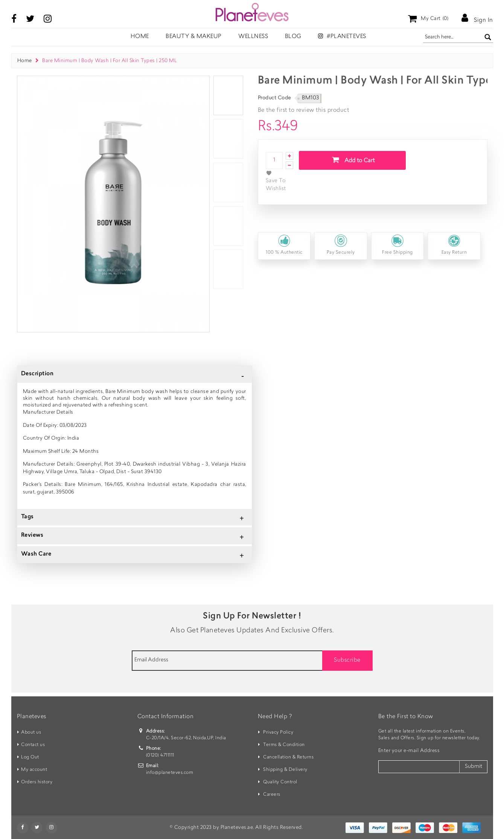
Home (25, 61)
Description (37, 374)
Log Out (30, 757)
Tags (27, 517)
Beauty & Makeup (194, 37)
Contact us (33, 745)
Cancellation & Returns (288, 757)
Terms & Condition (284, 745)
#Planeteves (342, 36)
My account (34, 770)
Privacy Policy (278, 732)
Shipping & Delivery (285, 770)
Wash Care (36, 554)
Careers (272, 795)
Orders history (37, 782)
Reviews (32, 535)
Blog (293, 37)
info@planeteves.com (170, 773)
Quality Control (280, 782)
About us (31, 732)
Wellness (253, 37)
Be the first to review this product (304, 110)
